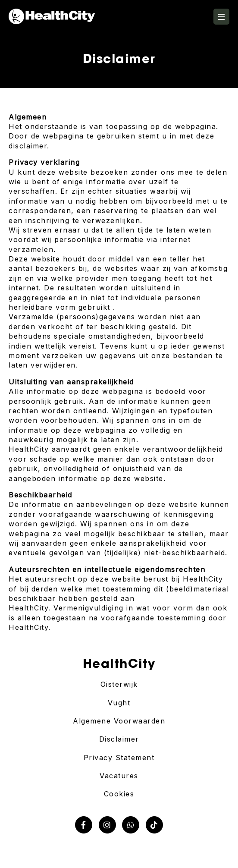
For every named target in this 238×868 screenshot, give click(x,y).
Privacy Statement (119, 758)
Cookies (119, 794)
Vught (119, 703)
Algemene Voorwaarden (119, 721)
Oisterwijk (119, 684)
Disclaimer (119, 739)
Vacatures (119, 776)
